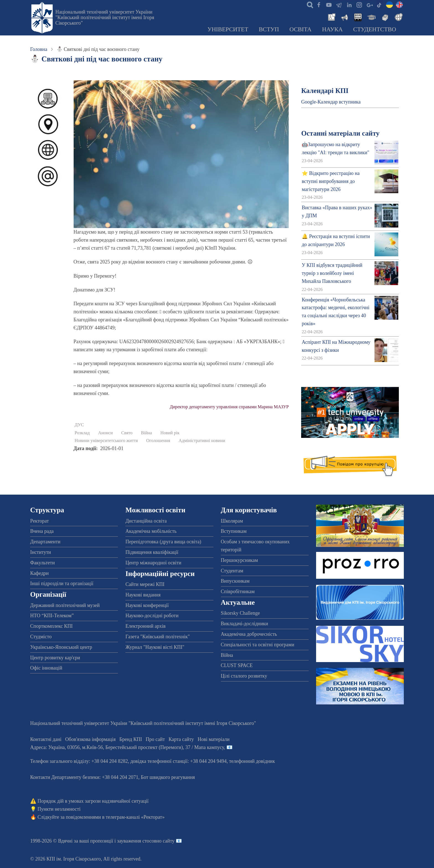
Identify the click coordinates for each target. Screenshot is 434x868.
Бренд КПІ (131, 739)
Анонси (106, 433)
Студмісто (41, 637)
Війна (146, 433)
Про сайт (155, 739)
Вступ (269, 29)
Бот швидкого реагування (168, 777)
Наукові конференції (147, 605)
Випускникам (235, 581)
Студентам (232, 571)
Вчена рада (42, 531)
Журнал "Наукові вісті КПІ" (155, 647)
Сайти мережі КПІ (145, 584)
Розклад (82, 433)
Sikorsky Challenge (241, 613)
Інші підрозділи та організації (62, 583)
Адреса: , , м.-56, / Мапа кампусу (127, 747)
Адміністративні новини (202, 441)
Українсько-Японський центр (61, 647)
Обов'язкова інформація (91, 739)
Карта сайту (181, 739)
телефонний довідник (252, 761)
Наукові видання (143, 595)
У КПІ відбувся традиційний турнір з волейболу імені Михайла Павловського (332, 273)
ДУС (79, 425)
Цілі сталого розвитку (244, 676)
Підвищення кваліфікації (152, 552)
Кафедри (39, 573)
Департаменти (45, 542)
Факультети (42, 563)
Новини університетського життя (106, 441)
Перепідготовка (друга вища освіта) (163, 542)
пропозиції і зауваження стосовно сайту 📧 (136, 841)
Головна (39, 49)
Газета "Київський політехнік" (157, 637)
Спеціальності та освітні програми (258, 645)
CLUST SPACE (237, 665)
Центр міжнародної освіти (153, 563)
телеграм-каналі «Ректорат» (135, 817)
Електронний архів (145, 626)
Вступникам (234, 531)
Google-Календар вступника (331, 102)
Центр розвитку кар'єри (55, 658)
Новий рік (170, 433)
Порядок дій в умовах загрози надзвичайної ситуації (93, 801)
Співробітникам (238, 591)
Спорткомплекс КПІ (51, 626)
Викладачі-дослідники (245, 624)
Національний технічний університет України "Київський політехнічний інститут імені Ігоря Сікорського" (105, 17)
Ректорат (39, 521)
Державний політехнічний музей (65, 605)
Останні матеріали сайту (340, 133)
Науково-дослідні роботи (152, 616)
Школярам (232, 521)
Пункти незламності (59, 809)
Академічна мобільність (151, 531)
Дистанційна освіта (146, 521)
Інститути (41, 552)
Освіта (301, 29)
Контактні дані (46, 739)
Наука (332, 29)
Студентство (375, 29)
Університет (228, 29)
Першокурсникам (239, 560)
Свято (127, 433)
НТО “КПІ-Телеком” (52, 616)
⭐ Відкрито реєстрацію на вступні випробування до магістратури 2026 (331, 181)
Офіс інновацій (46, 668)
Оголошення (158, 441)
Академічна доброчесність (249, 634)
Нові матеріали (214, 739)
